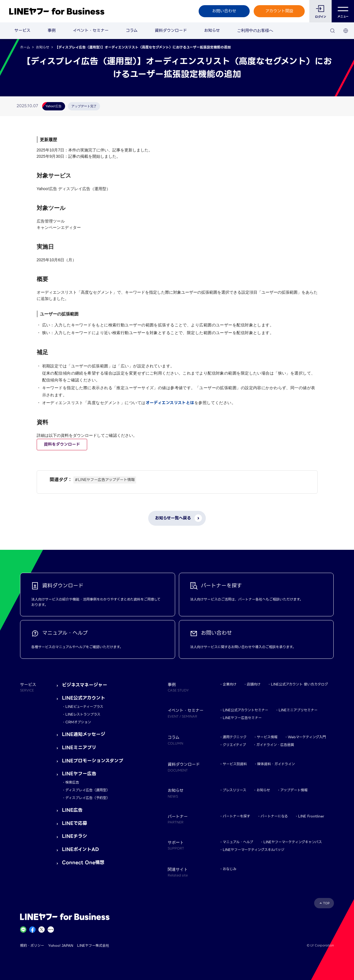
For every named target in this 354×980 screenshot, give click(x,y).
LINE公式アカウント (84, 698)
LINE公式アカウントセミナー (246, 710)
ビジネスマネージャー (85, 685)
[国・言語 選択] (346, 31)
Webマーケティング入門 (307, 737)
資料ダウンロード (171, 30)
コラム (132, 30)
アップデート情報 (294, 790)
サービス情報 (267, 737)
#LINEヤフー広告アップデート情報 (105, 480)
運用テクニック (235, 737)
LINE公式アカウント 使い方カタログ (299, 684)
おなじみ (230, 869)
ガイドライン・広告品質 (275, 745)
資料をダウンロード (62, 444)
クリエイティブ (234, 745)
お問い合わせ (224, 11)
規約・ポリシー (32, 945)
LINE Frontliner (311, 816)
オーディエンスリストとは (170, 403)
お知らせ (212, 30)
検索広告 (72, 782)
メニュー (343, 11)
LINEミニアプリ (79, 748)
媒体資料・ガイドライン (276, 764)
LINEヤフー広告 (79, 774)
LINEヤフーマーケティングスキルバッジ (254, 850)
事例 (52, 30)
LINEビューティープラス (84, 707)
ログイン (321, 17)
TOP (326, 903)
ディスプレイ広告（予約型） (88, 798)
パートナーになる (274, 816)
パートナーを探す (236, 816)
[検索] (333, 31)
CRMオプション (78, 722)
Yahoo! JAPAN (61, 945)
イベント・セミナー (91, 30)
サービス (22, 30)
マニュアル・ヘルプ (238, 842)
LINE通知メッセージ (84, 734)
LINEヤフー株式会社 (93, 945)
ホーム (25, 47)
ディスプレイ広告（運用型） (88, 790)
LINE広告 (72, 810)
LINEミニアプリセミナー (298, 710)
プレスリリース (234, 790)
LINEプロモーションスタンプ (93, 761)
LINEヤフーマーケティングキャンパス (293, 842)
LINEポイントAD (80, 849)
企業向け (230, 684)
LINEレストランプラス (83, 714)
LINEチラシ (75, 836)
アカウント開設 (279, 11)
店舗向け (254, 684)
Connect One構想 (83, 863)
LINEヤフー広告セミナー (242, 718)
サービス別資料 (235, 764)
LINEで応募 (75, 823)
